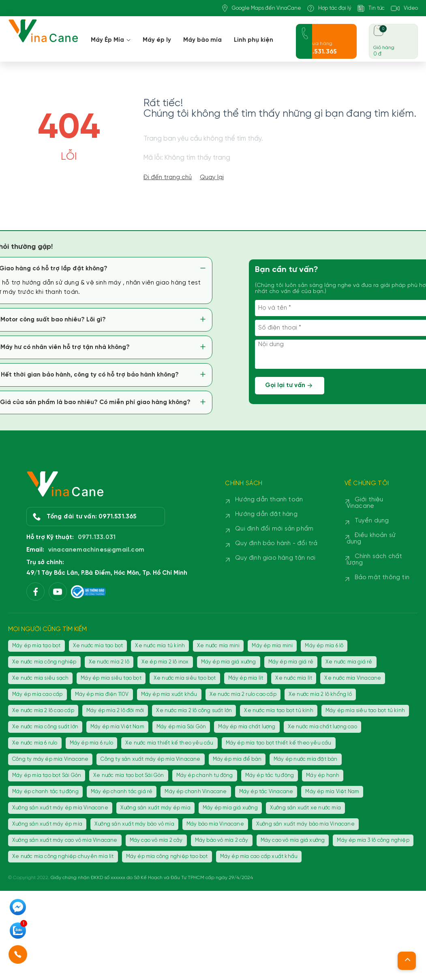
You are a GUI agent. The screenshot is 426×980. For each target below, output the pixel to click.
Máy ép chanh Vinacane (196, 792)
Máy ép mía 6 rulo (91, 743)
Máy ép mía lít (246, 678)
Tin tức (371, 8)
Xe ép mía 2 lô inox (165, 662)
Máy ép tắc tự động (270, 776)
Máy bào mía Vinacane (215, 824)
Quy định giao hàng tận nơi (275, 558)
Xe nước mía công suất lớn (45, 727)
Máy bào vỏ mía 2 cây (222, 840)
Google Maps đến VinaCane (262, 8)
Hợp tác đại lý (329, 8)
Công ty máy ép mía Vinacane (50, 759)
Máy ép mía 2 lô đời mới (115, 711)
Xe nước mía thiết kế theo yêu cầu (169, 743)
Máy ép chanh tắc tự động (45, 792)
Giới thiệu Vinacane (365, 503)
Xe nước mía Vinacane (353, 678)
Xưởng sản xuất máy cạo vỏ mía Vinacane (65, 840)
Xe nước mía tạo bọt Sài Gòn (128, 776)
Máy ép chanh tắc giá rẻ (122, 792)
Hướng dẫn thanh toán (269, 500)
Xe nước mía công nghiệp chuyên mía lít (63, 857)
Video (404, 8)
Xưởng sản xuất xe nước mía (305, 808)
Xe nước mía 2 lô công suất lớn (194, 711)
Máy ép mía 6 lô (324, 646)
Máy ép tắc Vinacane (266, 792)
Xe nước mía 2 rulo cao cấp (243, 694)
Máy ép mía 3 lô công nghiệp (373, 840)
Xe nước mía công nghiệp (44, 662)
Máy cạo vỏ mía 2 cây (156, 840)
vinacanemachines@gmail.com (96, 550)
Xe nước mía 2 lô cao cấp (43, 711)
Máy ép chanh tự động (205, 776)
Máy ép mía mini (272, 646)
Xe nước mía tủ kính (160, 646)
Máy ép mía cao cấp (37, 694)
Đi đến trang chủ (168, 178)
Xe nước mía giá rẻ (349, 662)
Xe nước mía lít (294, 678)
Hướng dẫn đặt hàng (266, 514)
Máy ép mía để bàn (237, 759)
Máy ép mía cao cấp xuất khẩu (259, 857)
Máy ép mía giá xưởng (229, 662)
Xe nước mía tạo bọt (98, 646)
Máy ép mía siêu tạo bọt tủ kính (365, 711)
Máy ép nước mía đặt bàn (306, 759)
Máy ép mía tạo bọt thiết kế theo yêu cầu (279, 743)
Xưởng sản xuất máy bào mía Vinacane (305, 824)
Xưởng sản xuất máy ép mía (155, 808)
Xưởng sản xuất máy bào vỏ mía (134, 824)
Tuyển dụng (372, 521)
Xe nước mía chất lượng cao (322, 727)
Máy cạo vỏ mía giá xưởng (293, 840)
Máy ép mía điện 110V (102, 694)
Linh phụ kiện (254, 40)
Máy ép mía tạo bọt (36, 646)
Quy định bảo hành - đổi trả (276, 543)
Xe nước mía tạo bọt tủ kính (278, 711)
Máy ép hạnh (323, 776)
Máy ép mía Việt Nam (117, 727)
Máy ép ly (157, 40)
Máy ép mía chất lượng (247, 727)
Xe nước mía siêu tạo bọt (185, 678)
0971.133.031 (97, 537)
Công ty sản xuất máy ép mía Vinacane (150, 759)
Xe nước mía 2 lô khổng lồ (320, 694)
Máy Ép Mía (111, 40)
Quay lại (212, 178)
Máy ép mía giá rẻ (291, 662)
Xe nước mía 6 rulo (35, 743)
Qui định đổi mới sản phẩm (274, 529)
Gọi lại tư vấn (290, 386)
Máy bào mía (202, 40)
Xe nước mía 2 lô (109, 662)
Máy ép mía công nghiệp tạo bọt (167, 857)
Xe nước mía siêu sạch (40, 678)
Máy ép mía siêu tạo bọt (111, 678)
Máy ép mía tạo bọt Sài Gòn (47, 776)
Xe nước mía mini (218, 646)
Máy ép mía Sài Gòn (181, 727)
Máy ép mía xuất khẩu (169, 694)
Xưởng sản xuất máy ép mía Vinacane (60, 808)
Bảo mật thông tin (382, 578)
